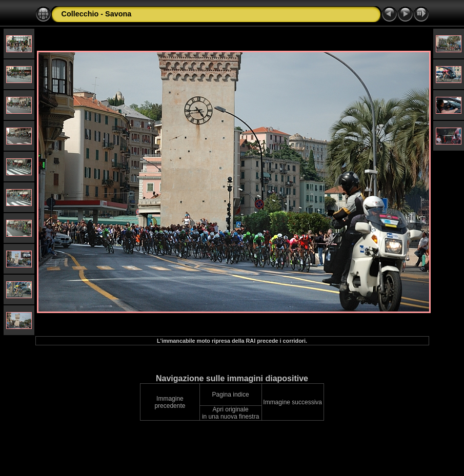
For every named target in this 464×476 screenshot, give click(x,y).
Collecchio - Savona (97, 14)
